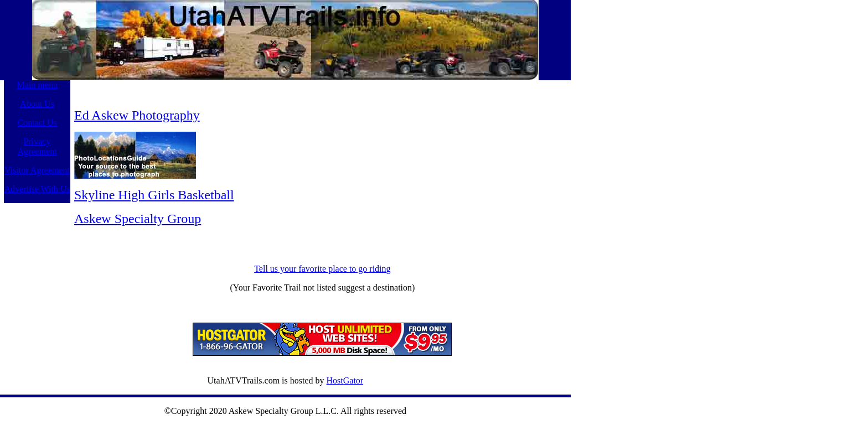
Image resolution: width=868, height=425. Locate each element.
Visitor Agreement (37, 170)
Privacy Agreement (37, 146)
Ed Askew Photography (137, 115)
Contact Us (37, 123)
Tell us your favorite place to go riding (322, 269)
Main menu (37, 85)
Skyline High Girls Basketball (154, 195)
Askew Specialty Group (138, 219)
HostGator (345, 380)
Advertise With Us (37, 189)
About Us (37, 104)
